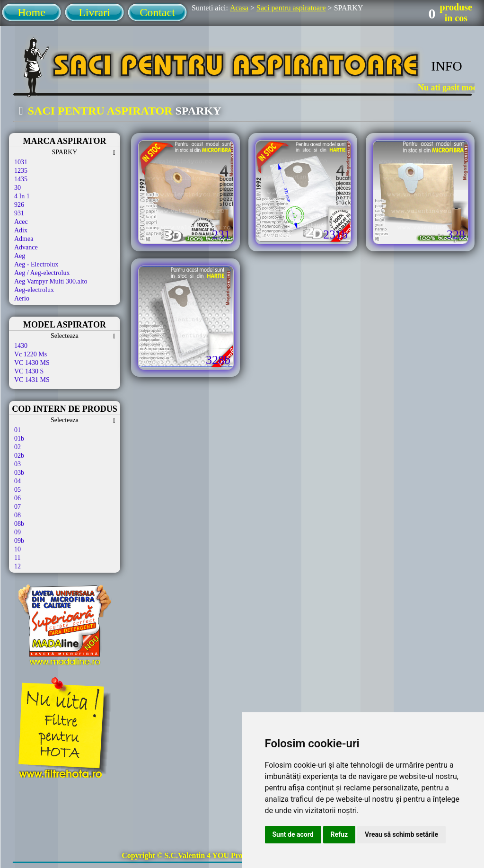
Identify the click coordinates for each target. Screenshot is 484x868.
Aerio (22, 298)
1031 (21, 162)
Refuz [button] (339, 834)
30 (18, 188)
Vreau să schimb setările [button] (401, 834)
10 (18, 549)
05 (18, 490)
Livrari (94, 12)
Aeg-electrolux (34, 290)
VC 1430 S (29, 371)
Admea (24, 239)
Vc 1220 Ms (31, 354)
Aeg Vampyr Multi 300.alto (51, 281)
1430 (21, 346)
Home (31, 12)
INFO (446, 66)
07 (18, 507)
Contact (157, 12)
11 (17, 558)
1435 (21, 179)
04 (18, 481)
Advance (26, 247)
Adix (21, 230)
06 (18, 498)
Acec (21, 222)
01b (19, 438)
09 (18, 532)
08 (18, 515)
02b (19, 456)
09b (19, 541)
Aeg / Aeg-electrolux (42, 273)
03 (18, 464)
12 (18, 566)
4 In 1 (22, 196)
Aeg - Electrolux (36, 264)
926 (19, 205)
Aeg (20, 256)
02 (18, 447)
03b (19, 473)
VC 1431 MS (32, 380)
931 (19, 213)
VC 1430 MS (32, 363)
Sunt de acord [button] (293, 834)
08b (19, 524)
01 (18, 430)
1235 (21, 171)
